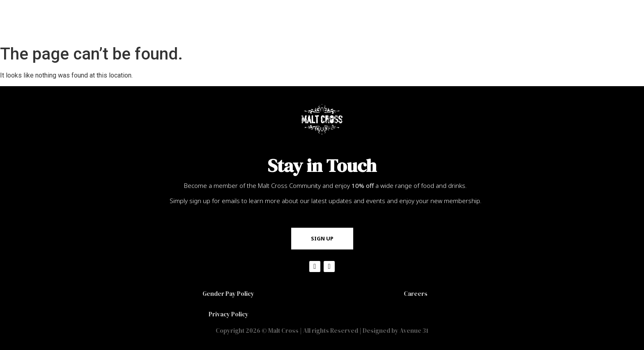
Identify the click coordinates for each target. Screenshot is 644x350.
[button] (322, 239)
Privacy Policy (229, 314)
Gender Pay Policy (228, 294)
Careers (416, 294)
